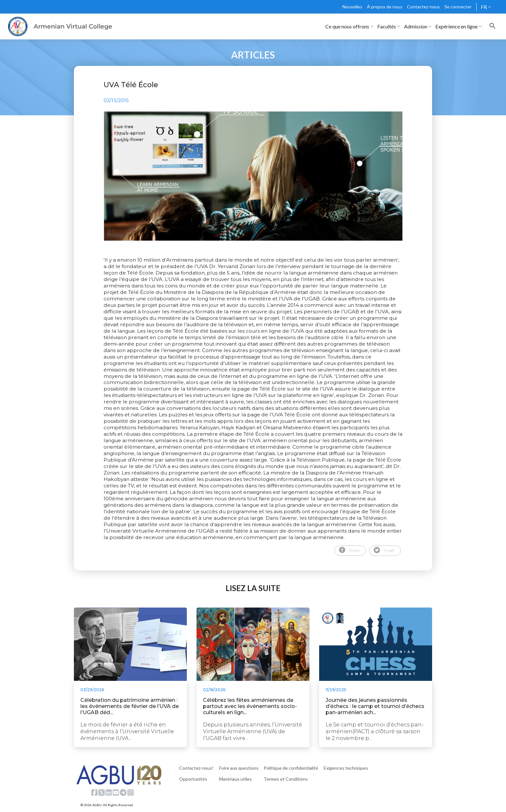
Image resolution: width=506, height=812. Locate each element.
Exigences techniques (346, 768)
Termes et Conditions (286, 779)
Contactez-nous (423, 7)
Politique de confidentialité (291, 768)
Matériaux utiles (235, 779)
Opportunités (193, 779)
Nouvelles (352, 7)
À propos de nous (385, 7)
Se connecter (458, 7)
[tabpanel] (253, 176)
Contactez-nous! (196, 768)
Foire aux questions (239, 768)
